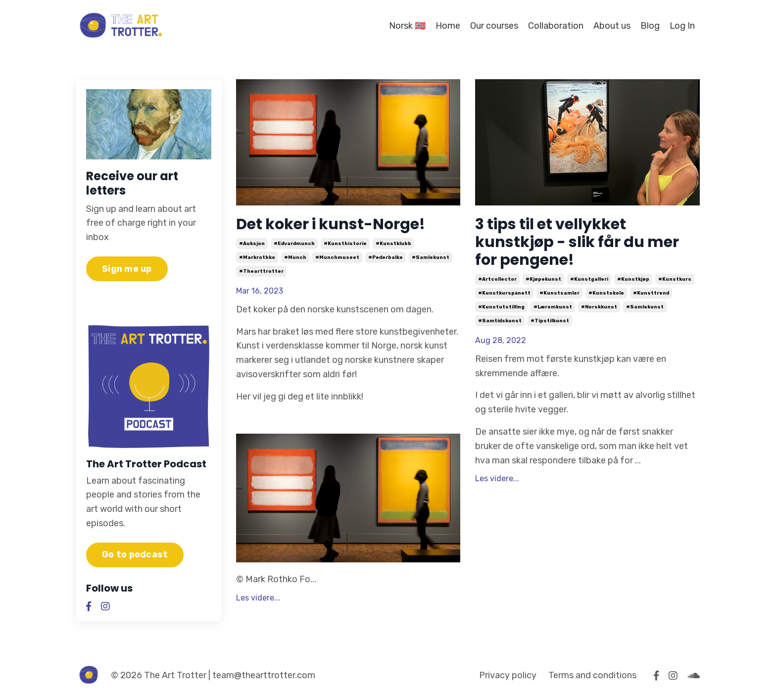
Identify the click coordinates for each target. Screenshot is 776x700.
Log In (682, 26)
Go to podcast (135, 554)
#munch (295, 257)
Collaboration (555, 26)
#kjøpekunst (543, 279)
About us (611, 26)
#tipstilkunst (550, 321)
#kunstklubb (393, 244)
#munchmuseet (337, 257)
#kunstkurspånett (504, 293)
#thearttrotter (261, 271)
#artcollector (497, 279)
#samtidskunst (500, 321)
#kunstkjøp (633, 279)
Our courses (494, 26)
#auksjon (252, 244)
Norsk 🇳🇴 (407, 26)
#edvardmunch (294, 244)
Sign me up (127, 269)
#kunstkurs (675, 279)
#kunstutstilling (501, 307)
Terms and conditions (592, 675)
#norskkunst (599, 307)
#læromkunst (553, 307)
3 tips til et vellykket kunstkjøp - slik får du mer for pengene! (577, 242)
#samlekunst (431, 257)
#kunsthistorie (345, 244)
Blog (650, 26)
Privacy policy (508, 675)
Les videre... (258, 598)
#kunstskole (606, 293)
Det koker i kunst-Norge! (331, 224)
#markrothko (257, 257)
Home (447, 26)
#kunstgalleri (589, 279)
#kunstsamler (559, 293)
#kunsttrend (651, 293)
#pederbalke (386, 257)
